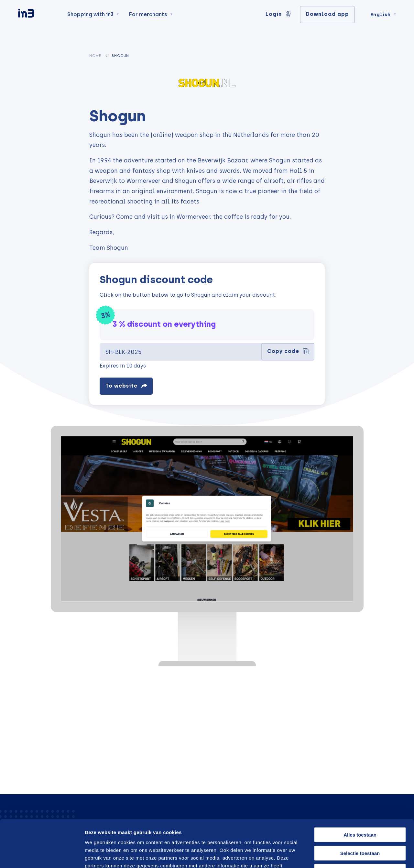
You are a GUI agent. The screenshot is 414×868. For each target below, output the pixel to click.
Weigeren (360, 827)
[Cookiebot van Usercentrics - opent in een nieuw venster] (42, 855)
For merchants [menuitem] (148, 26)
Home (95, 56)
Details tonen (347, 855)
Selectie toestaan (360, 809)
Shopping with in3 (90, 26)
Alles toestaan (360, 790)
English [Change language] (381, 27)
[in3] (38, 27)
